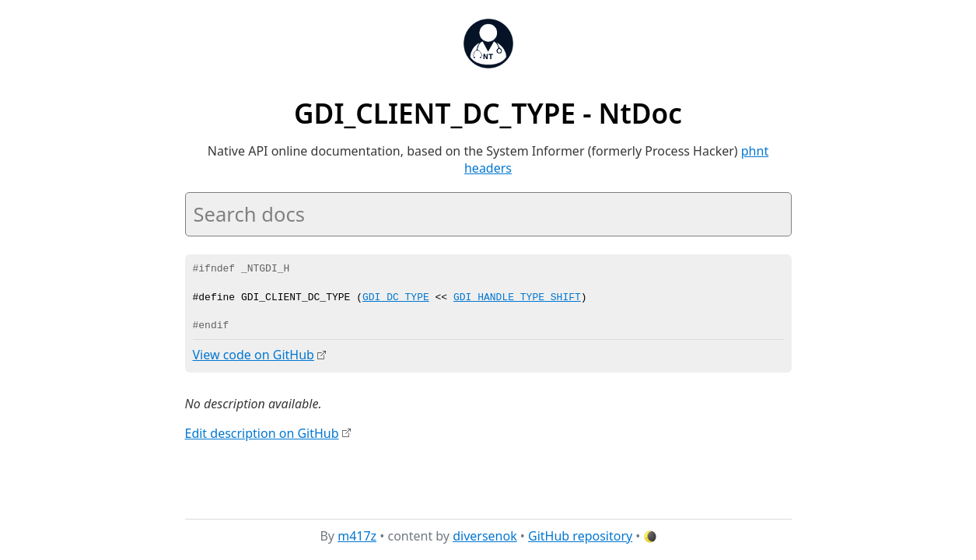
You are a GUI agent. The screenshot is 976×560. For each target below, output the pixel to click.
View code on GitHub (254, 355)
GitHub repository (580, 536)
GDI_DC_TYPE (396, 298)
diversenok (485, 536)
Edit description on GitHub (262, 432)
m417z (357, 536)
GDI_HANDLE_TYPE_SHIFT (517, 298)
